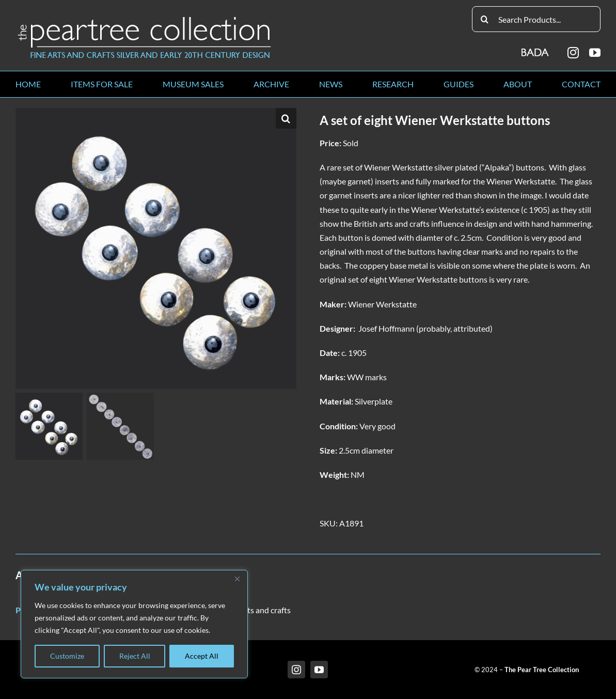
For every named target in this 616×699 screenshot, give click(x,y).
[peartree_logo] (145, 19)
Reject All (135, 656)
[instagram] (573, 53)
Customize (67, 656)
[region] (134, 624)
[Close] (237, 579)
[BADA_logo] (536, 49)
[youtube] (595, 53)
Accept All (202, 656)
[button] (286, 118)
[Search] (485, 19)
